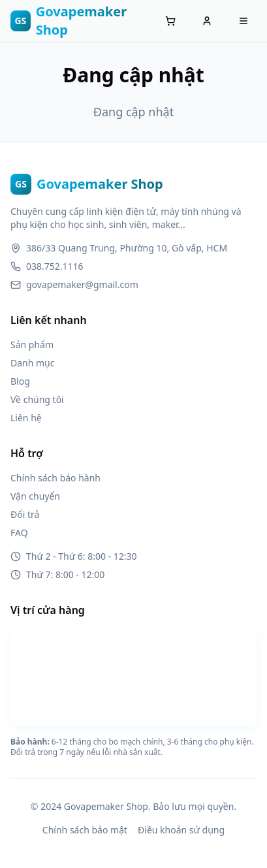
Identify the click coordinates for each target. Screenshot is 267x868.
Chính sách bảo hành (55, 478)
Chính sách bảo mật (85, 830)
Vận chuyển (35, 496)
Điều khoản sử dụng (181, 830)
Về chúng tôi (37, 399)
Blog (20, 381)
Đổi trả (25, 514)
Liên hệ (26, 418)
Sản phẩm (32, 345)
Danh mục (32, 363)
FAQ (19, 533)
